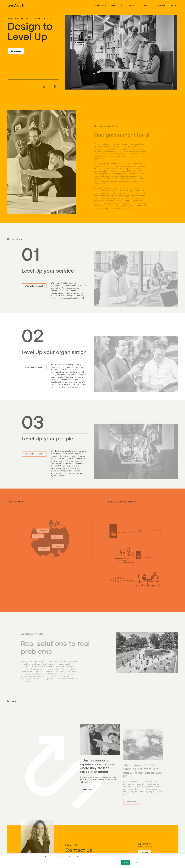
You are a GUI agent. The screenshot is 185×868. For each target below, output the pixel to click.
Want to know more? (35, 293)
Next (54, 87)
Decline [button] (136, 863)
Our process (16, 50)
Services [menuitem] (97, 6)
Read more (89, 798)
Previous (45, 87)
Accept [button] (126, 863)
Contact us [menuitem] (161, 6)
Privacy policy (83, 857)
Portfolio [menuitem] (114, 6)
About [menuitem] (129, 6)
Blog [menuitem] (145, 6)
